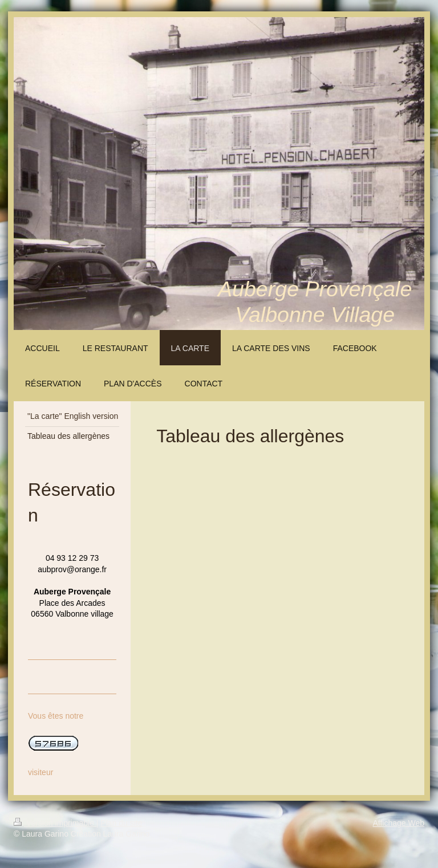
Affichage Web (398, 823)
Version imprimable (55, 823)
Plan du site (121, 823)
